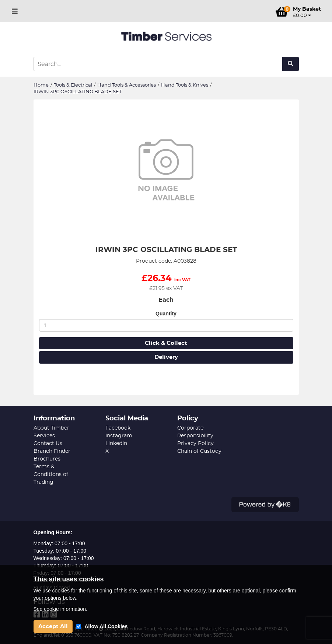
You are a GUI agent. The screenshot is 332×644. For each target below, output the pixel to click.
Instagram (119, 436)
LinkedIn (116, 444)
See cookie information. (60, 609)
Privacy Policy (195, 444)
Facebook (118, 428)
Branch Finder (52, 451)
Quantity (166, 314)
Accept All (53, 626)
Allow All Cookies (106, 626)
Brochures (47, 459)
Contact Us (48, 444)
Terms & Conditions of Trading (51, 475)
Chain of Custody (199, 451)
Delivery (166, 357)
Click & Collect (166, 343)
